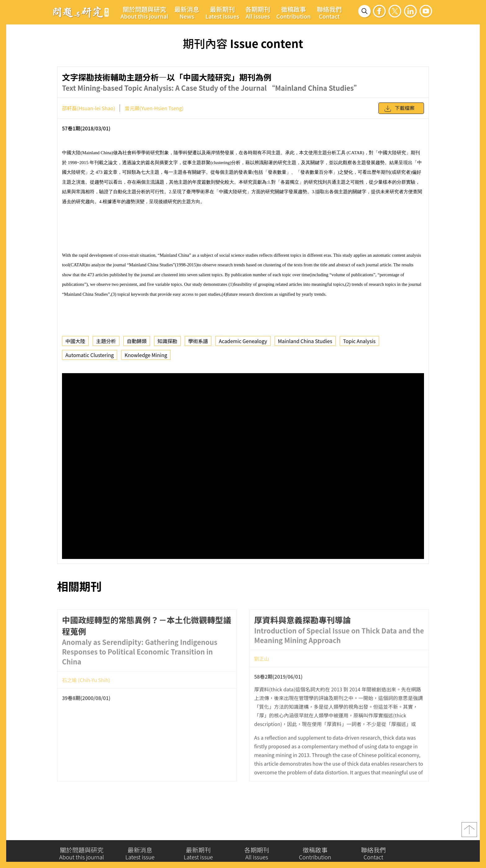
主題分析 (106, 341)
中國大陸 (75, 341)
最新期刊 (222, 12)
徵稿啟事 (294, 12)
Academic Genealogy (243, 341)
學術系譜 (198, 341)
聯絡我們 (329, 12)
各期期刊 (258, 12)
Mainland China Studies (305, 341)
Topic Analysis (359, 341)
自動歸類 (137, 341)
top (469, 832)
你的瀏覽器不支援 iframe (243, 466)
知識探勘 (167, 341)
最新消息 (187, 12)
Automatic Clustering (90, 355)
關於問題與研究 (144, 12)
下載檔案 (399, 109)
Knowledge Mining (146, 355)
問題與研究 (81, 12)
